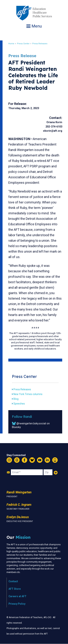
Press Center (23, 44)
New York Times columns (28, 394)
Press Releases (40, 44)
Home (11, 44)
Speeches (19, 404)
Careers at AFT (17, 596)
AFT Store (15, 589)
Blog (16, 399)
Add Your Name (56, 473)
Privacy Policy (17, 604)
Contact (13, 581)
